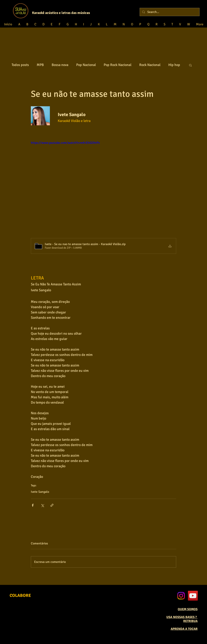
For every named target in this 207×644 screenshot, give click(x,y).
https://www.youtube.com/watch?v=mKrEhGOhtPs (65, 143)
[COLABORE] (20, 595)
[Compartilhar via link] (52, 505)
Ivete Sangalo (40, 492)
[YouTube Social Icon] (193, 596)
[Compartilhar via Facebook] (33, 505)
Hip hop (174, 65)
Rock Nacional (150, 65)
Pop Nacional (86, 65)
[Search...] (169, 12)
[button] (190, 65)
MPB (40, 65)
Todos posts (20, 65)
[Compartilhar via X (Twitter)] (42, 505)
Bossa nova (60, 65)
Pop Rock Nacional (118, 65)
